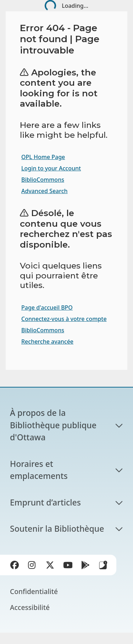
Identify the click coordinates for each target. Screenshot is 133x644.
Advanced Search (45, 191)
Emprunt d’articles (45, 502)
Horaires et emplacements (39, 470)
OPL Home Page (43, 157)
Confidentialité (34, 591)
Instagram (34, 567)
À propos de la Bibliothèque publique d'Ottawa (54, 425)
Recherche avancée (47, 341)
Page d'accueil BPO (47, 307)
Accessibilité (30, 607)
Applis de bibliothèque (103, 565)
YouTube (69, 567)
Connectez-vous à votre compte (64, 319)
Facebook (16, 567)
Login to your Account (51, 168)
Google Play (87, 567)
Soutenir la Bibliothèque (57, 529)
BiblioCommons (43, 180)
